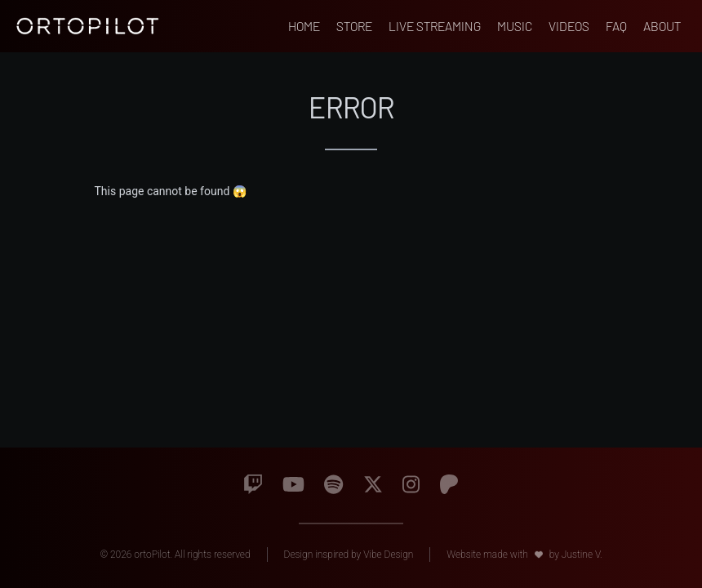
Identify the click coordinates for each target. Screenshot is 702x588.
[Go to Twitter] (373, 485)
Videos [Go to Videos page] (569, 26)
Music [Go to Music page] (515, 26)
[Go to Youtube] (293, 485)
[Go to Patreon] (449, 485)
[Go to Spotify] (333, 485)
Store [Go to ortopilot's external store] (354, 26)
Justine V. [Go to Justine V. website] (582, 555)
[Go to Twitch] (253, 485)
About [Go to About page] (662, 26)
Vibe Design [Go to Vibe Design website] (388, 555)
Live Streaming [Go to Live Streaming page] (435, 26)
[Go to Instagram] (411, 485)
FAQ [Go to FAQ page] (616, 26)
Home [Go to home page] (304, 26)
